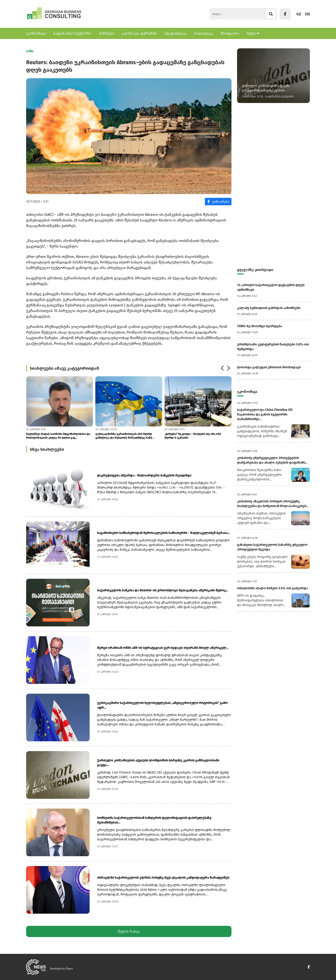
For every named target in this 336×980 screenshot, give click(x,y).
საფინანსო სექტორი (72, 33)
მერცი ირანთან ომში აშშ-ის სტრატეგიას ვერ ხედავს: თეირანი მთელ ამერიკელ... (163, 648)
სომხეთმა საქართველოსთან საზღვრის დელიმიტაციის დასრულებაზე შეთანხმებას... (154, 820)
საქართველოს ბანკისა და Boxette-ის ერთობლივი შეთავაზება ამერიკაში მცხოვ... (163, 590)
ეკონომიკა (36, 33)
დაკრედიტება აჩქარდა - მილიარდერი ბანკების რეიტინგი (144, 475)
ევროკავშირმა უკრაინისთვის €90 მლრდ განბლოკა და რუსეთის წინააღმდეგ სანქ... (125, 436)
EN (307, 14)
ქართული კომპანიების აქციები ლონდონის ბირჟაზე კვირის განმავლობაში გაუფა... (158, 763)
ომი (30, 51)
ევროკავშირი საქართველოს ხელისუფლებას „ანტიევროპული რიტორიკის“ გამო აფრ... (162, 705)
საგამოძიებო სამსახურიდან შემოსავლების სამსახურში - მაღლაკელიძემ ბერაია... (163, 533)
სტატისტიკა (175, 33)
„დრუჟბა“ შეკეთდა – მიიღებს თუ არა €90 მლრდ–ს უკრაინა (193, 436)
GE (299, 14)
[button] (222, 368)
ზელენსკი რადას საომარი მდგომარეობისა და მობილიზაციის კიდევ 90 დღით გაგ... (58, 436)
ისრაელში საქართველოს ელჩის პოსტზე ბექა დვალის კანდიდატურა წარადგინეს (163, 878)
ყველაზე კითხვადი (255, 270)
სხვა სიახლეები (47, 449)
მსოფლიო (230, 33)
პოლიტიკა (203, 33)
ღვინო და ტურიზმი (139, 33)
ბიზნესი (107, 33)
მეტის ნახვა (129, 931)
